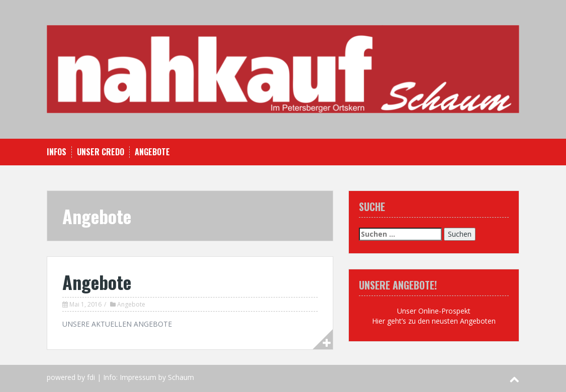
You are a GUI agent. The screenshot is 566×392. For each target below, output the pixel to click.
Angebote (152, 152)
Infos (57, 152)
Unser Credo (101, 152)
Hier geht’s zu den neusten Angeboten (434, 321)
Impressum (138, 377)
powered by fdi (71, 377)
